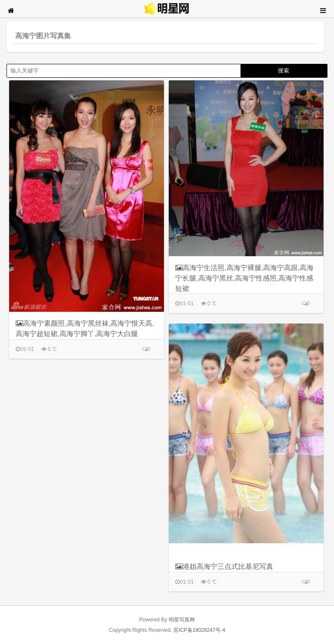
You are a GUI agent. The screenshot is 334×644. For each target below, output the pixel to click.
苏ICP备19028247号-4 (199, 630)
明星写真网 (182, 620)
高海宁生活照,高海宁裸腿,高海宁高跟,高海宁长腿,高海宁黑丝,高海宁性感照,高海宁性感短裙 (244, 278)
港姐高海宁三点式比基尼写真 (224, 566)
